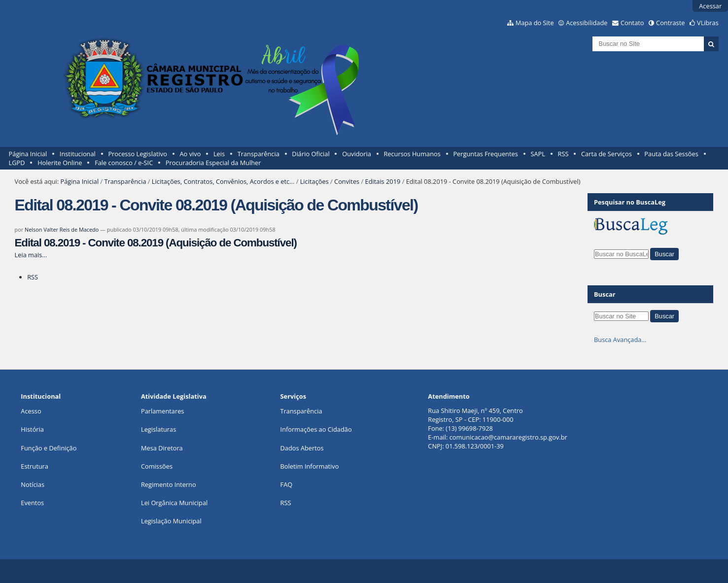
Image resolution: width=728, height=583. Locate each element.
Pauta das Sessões (671, 154)
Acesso (31, 411)
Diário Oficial (311, 154)
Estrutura (35, 466)
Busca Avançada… (620, 340)
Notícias (33, 484)
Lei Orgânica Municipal (174, 503)
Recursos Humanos (412, 154)
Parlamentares (162, 411)
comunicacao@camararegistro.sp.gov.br (508, 437)
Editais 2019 (383, 181)
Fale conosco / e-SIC (124, 163)
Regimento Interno (169, 484)
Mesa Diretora (162, 448)
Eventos (32, 503)
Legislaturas (158, 429)
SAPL (538, 154)
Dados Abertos (302, 448)
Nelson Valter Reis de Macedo (62, 229)
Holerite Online (60, 163)
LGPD (17, 163)
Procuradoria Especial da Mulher (213, 163)
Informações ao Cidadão (316, 429)
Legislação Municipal (171, 521)
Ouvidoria (357, 154)
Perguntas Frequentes (485, 154)
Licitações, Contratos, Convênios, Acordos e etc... (223, 181)
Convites (347, 181)
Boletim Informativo (310, 466)
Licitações (314, 181)
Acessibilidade (587, 23)
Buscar (605, 294)
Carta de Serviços (607, 154)
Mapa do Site (535, 23)
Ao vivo (191, 154)
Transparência (259, 154)
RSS (563, 154)
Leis (219, 154)
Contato (632, 23)
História (32, 429)
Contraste (670, 23)
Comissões (157, 466)
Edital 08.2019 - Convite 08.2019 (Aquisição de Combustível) (156, 243)
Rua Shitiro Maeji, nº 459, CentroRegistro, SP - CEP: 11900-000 (475, 415)
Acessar (710, 6)
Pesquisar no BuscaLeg (630, 202)
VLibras (708, 23)
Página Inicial (28, 154)
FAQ (287, 484)
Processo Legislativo (138, 154)
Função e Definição (49, 448)
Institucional (78, 154)
